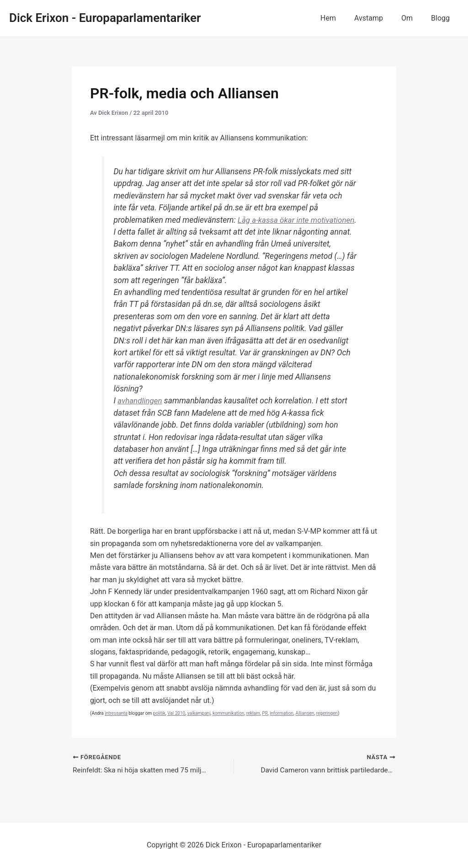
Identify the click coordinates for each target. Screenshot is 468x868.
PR (265, 725)
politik (159, 725)
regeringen (327, 725)
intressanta (116, 725)
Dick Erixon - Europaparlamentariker (105, 18)
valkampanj (199, 725)
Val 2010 (176, 725)
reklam (253, 725)
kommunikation (228, 725)
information (282, 725)
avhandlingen (141, 413)
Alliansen (305, 725)
